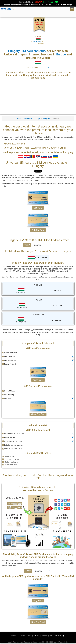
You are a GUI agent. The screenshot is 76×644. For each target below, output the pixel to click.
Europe (37, 118)
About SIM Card (38, 414)
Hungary (46, 118)
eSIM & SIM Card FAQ (57, 636)
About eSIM (38, 380)
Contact (45, 636)
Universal (28, 118)
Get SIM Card (38, 230)
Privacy (22, 636)
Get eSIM (38, 208)
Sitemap (37, 636)
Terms (29, 636)
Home (19, 118)
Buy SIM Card (38, 622)
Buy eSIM (38, 601)
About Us (14, 636)
